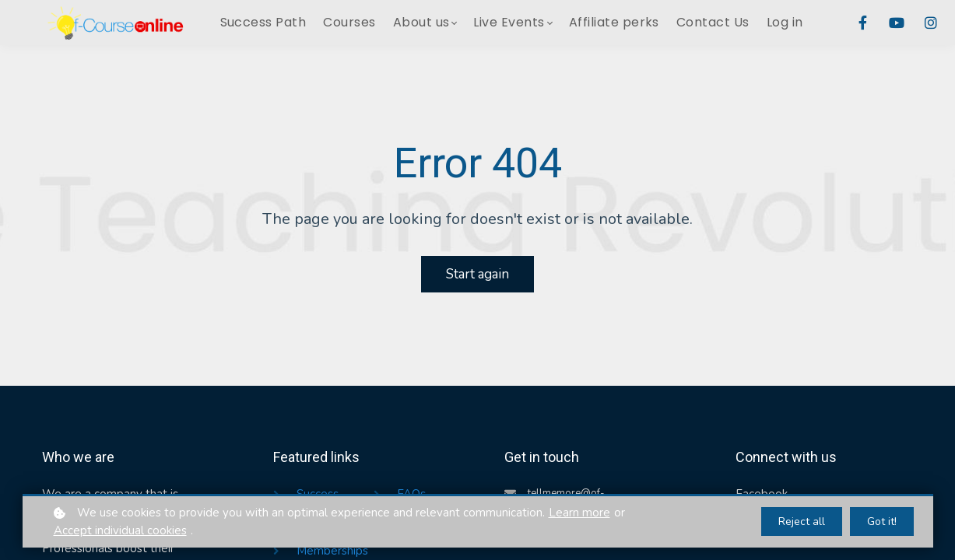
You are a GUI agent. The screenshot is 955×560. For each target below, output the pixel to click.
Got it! (882, 521)
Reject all (802, 521)
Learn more (579, 513)
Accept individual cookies (120, 530)
